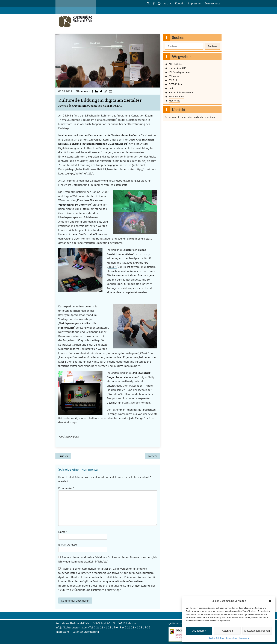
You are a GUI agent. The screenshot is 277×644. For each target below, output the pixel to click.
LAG (171, 88)
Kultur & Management (181, 92)
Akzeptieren (199, 631)
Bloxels (112, 267)
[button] (270, 601)
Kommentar (66, 488)
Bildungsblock (177, 96)
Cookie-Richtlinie (217, 638)
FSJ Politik (174, 80)
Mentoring (175, 100)
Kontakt (180, 3)
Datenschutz (232, 638)
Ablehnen (227, 631)
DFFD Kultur (176, 84)
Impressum (244, 638)
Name (63, 532)
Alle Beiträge (176, 64)
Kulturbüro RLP (177, 68)
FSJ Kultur (174, 76)
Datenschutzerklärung (137, 585)
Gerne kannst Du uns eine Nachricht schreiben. (190, 117)
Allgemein (82, 91)
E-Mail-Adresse (68, 544)
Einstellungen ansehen (257, 631)
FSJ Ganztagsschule (179, 72)
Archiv (168, 3)
